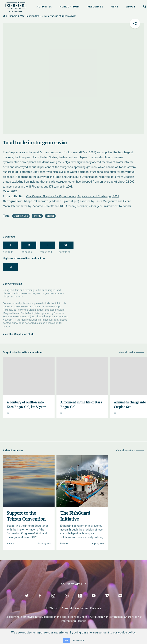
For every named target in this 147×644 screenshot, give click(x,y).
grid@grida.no (20, 323)
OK (67, 640)
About (131, 7)
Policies (96, 608)
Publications (70, 7)
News (115, 7)
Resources (95, 7)
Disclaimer (81, 608)
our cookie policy (124, 633)
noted (39, 617)
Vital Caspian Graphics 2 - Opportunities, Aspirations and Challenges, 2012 (72, 196)
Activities (44, 7)
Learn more (78, 640)
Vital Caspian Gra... (31, 16)
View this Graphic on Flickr (19, 334)
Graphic (13, 16)
